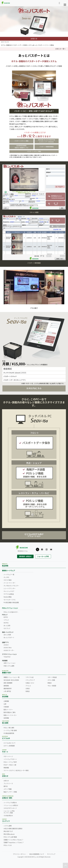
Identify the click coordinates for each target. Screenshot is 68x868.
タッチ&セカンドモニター (11, 586)
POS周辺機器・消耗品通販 (11, 603)
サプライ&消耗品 (9, 594)
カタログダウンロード (10, 808)
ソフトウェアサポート (10, 759)
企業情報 (6, 701)
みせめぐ (6, 645)
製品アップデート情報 (10, 792)
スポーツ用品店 (52, 677)
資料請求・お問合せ (25, 556)
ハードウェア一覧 (9, 575)
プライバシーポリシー (20, 854)
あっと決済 (7, 626)
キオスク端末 (8, 580)
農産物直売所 (8, 689)
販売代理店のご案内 (10, 712)
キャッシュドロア (9, 591)
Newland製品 (8, 597)
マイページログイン (16, 770)
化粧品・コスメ (30, 683)
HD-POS (6, 623)
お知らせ (6, 781)
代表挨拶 (6, 707)
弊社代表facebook (9, 834)
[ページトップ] (65, 865)
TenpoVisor (7, 657)
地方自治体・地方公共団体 (11, 680)
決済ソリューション (10, 663)
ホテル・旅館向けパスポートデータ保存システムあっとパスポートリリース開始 (27, 45)
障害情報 (6, 768)
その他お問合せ (8, 816)
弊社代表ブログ (8, 831)
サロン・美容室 (52, 686)
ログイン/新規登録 (9, 746)
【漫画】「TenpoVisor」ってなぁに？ (14, 842)
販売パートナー (8, 710)
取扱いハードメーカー (10, 715)
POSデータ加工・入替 (10, 765)
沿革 (5, 704)
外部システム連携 (9, 666)
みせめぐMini (8, 648)
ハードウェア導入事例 (10, 731)
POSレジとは (8, 845)
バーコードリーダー (10, 583)
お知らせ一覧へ (61, 49)
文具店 (28, 689)
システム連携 (8, 826)
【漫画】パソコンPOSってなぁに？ (13, 840)
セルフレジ (7, 628)
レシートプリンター (10, 588)
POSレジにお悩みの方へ (11, 612)
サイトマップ (51, 854)
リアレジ (6, 620)
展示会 (6, 786)
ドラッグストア (30, 680)
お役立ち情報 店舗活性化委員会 (13, 829)
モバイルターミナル (10, 600)
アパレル (28, 686)
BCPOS (6, 617)
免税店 (28, 691)
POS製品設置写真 (9, 733)
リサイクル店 (30, 677)
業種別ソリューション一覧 (12, 677)
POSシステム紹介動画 (10, 837)
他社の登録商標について (37, 854)
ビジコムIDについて (10, 743)
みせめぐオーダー (9, 650)
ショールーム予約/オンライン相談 (9, 812)
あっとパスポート (9, 638)
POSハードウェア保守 (10, 762)
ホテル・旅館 (51, 680)
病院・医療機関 (8, 683)
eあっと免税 (7, 635)
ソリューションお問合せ (11, 805)
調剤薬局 (6, 686)
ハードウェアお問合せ (10, 803)
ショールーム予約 (43, 556)
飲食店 (50, 683)
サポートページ (8, 756)
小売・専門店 (7, 691)
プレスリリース (8, 783)
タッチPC (6, 577)
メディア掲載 (8, 789)
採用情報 (6, 718)
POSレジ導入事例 (9, 728)
